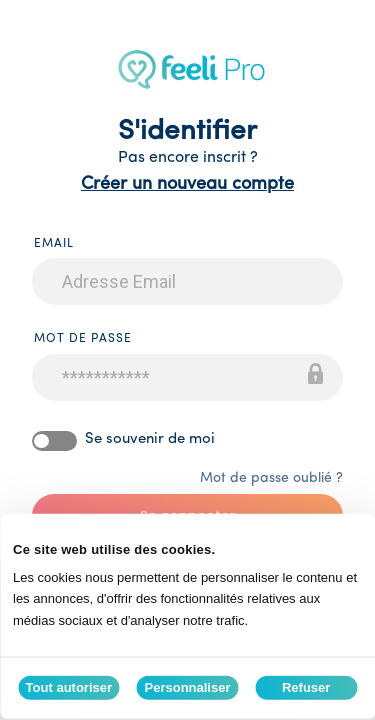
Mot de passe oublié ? (271, 478)
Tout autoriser (69, 687)
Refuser (306, 687)
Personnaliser (188, 687)
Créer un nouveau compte (187, 184)
